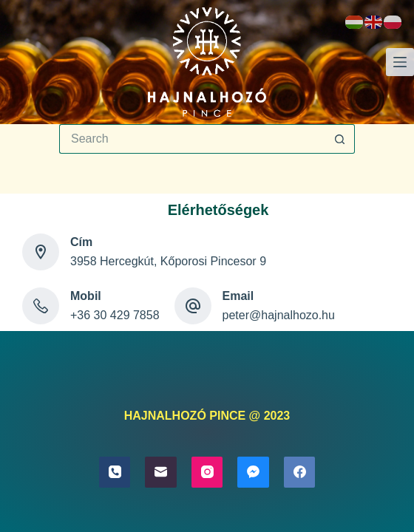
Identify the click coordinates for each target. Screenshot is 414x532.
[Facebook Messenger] (253, 473)
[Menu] (400, 62)
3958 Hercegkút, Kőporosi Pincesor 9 (168, 261)
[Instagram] (207, 473)
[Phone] (115, 473)
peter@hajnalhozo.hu (279, 315)
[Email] (161, 473)
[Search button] (340, 139)
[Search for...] (192, 139)
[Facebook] (300, 473)
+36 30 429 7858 (115, 315)
